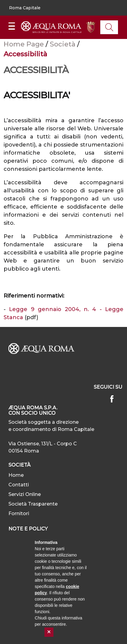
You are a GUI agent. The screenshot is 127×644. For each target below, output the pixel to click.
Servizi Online (25, 494)
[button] (25, 8)
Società (63, 44)
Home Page (25, 44)
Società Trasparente (33, 504)
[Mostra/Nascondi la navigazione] (12, 26)
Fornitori (19, 513)
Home (16, 475)
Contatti (19, 485)
